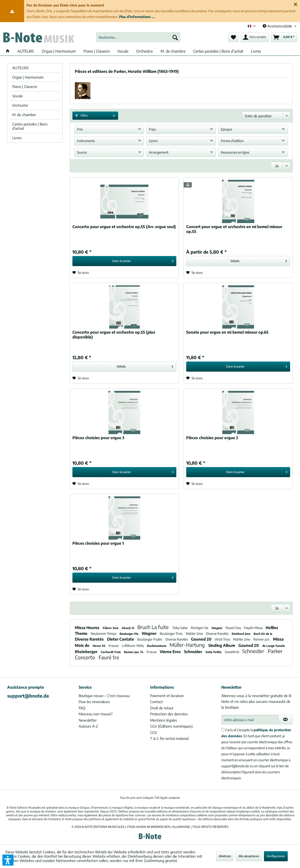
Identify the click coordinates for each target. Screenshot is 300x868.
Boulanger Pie (129, 634)
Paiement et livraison (167, 696)
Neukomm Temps (104, 634)
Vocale (17, 96)
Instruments (86, 141)
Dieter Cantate (121, 639)
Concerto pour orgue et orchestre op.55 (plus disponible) (114, 335)
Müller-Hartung (188, 645)
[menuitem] (138, 37)
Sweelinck (232, 652)
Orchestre (20, 105)
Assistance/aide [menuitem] (278, 26)
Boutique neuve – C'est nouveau (104, 696)
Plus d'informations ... (137, 17)
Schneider (194, 652)
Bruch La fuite (154, 627)
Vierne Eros (171, 652)
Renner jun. (262, 639)
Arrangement (159, 152)
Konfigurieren (276, 856)
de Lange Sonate (274, 646)
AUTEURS (20, 68)
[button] (8, 860)
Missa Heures (88, 628)
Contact (156, 702)
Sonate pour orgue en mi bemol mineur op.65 (227, 332)
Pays (152, 129)
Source (82, 152)
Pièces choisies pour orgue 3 (98, 438)
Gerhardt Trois (111, 652)
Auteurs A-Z (88, 726)
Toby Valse (180, 628)
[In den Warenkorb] (124, 261)
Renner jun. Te (134, 652)
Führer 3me (111, 628)
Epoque (227, 129)
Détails (259, 260)
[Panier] (284, 37)
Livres (17, 138)
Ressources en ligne (235, 152)
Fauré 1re (109, 657)
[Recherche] (175, 37)
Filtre (81, 116)
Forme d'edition (232, 141)
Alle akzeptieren (249, 856)
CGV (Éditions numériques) (171, 726)
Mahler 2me (195, 634)
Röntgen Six (200, 628)
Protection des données (169, 714)
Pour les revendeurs (94, 702)
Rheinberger (87, 652)
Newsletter (88, 720)
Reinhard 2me (241, 634)
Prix (80, 129)
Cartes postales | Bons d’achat (30, 126)
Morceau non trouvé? (96, 714)
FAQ (82, 708)
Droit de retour (162, 708)
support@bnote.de (28, 696)
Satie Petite (214, 652)
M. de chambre (24, 115)
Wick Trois (223, 639)
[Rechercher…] (138, 37)
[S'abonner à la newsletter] (285, 720)
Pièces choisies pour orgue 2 (212, 438)
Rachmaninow (157, 646)
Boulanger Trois (172, 634)
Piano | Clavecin (25, 87)
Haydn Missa (254, 628)
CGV (154, 732)
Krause (114, 646)
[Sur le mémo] (81, 273)
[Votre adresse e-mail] (250, 720)
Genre (153, 141)
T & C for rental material (169, 738)
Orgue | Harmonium (28, 77)
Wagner (217, 628)
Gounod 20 (202, 639)
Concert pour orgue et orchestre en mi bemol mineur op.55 (234, 229)
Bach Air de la (263, 634)
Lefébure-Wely (133, 646)
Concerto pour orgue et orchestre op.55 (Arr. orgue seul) (124, 227)
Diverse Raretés (218, 634)
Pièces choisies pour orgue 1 (98, 543)
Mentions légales (164, 720)
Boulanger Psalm (150, 639)
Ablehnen (225, 856)
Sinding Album (222, 645)
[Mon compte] (255, 37)
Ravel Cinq (234, 628)
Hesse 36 (99, 646)
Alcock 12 (128, 628)
